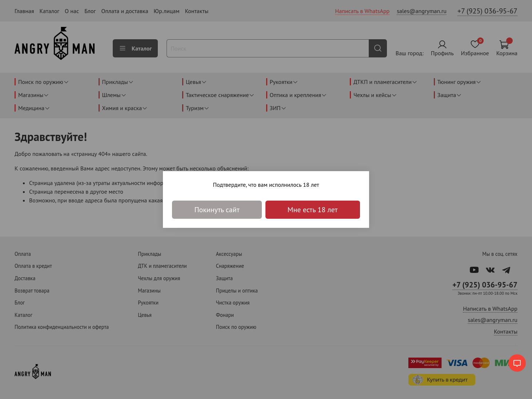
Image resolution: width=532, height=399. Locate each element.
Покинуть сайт (217, 210)
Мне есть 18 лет (313, 210)
